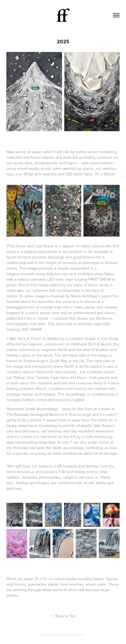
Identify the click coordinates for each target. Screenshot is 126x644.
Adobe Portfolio (72, 635)
